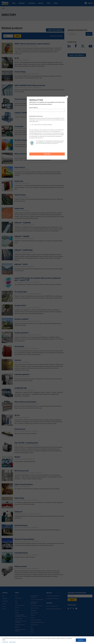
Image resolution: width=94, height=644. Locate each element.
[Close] (67, 97)
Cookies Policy (5, 642)
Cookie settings (12, 642)
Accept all (81, 640)
